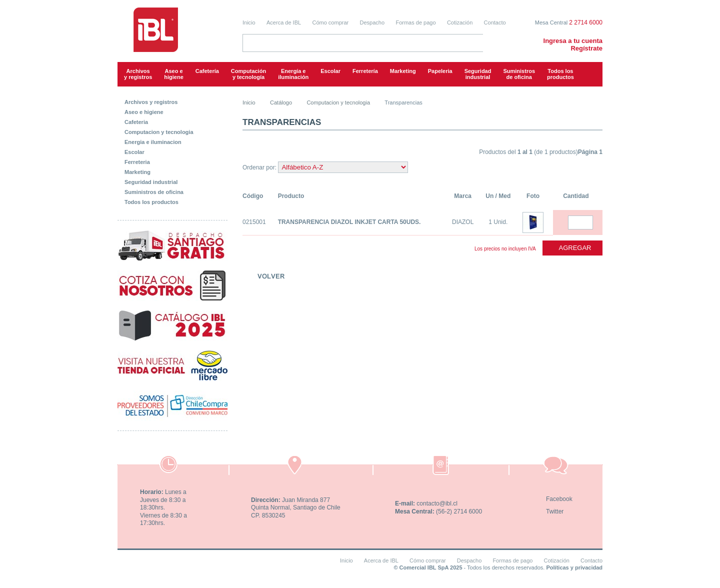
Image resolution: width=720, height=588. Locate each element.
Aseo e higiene (174, 74)
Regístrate (586, 48)
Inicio (249, 22)
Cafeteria (136, 122)
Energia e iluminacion (153, 142)
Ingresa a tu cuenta (573, 41)
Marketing (403, 71)
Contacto (495, 22)
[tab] (172, 100)
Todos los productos (560, 74)
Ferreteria (137, 162)
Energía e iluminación (293, 74)
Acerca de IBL (284, 22)
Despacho (372, 22)
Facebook (559, 499)
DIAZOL (463, 222)
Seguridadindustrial (478, 74)
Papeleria (440, 71)
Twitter (555, 511)
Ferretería (365, 71)
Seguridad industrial (151, 182)
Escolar (330, 71)
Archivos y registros (138, 74)
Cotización (460, 22)
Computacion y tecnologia (159, 132)
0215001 (254, 222)
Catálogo (281, 102)
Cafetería (207, 71)
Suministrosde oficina (519, 74)
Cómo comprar (330, 22)
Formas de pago (415, 22)
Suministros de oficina (154, 192)
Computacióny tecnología (248, 74)
